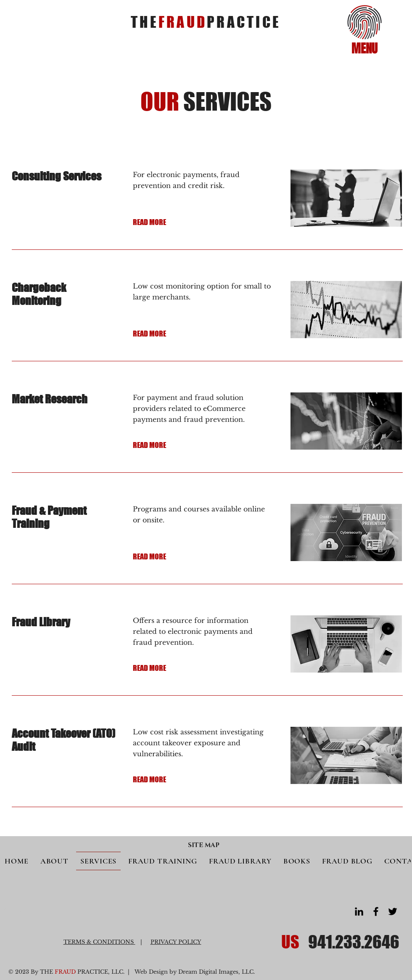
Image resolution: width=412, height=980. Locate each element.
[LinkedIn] (359, 911)
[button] (365, 22)
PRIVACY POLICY (176, 942)
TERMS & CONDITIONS (99, 942)
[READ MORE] (162, 222)
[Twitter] (393, 911)
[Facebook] (376, 911)
